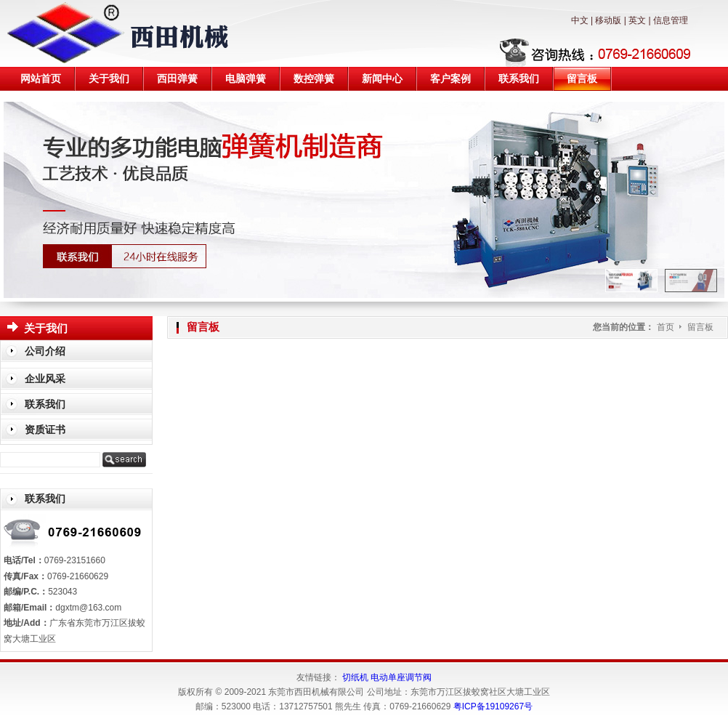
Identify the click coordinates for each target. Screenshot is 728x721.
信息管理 (671, 20)
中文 (580, 20)
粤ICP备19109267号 (493, 706)
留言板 (700, 327)
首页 (666, 327)
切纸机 (355, 677)
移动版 (608, 20)
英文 (637, 20)
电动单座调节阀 (401, 677)
